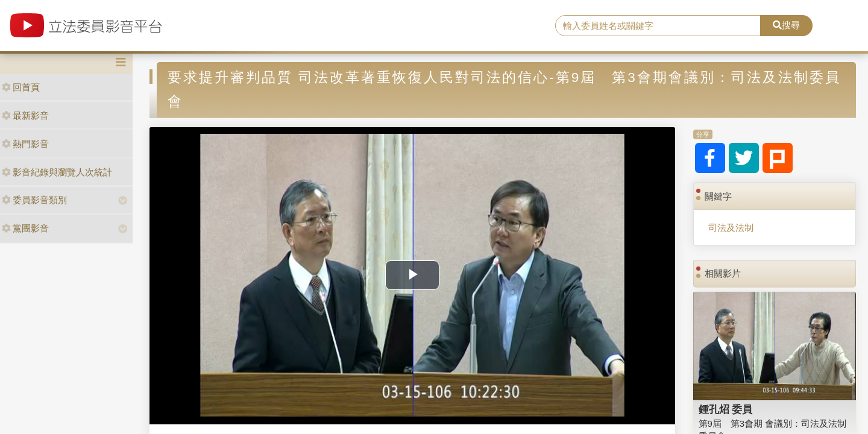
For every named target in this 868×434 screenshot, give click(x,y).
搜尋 (786, 25)
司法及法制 (731, 228)
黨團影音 (25, 228)
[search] (658, 26)
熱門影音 (25, 144)
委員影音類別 (34, 200)
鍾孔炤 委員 (726, 409)
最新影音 (25, 115)
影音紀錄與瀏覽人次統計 (57, 172)
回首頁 (21, 87)
